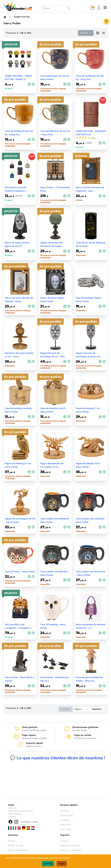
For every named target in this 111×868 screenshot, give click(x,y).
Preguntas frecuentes (70, 846)
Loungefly (65, 820)
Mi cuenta (65, 811)
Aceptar (48, 863)
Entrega (12, 841)
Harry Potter (66, 829)
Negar (62, 863)
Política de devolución (18, 850)
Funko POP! (65, 825)
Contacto (64, 841)
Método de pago (16, 846)
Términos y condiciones (71, 850)
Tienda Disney (67, 815)
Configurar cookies (30, 822)
